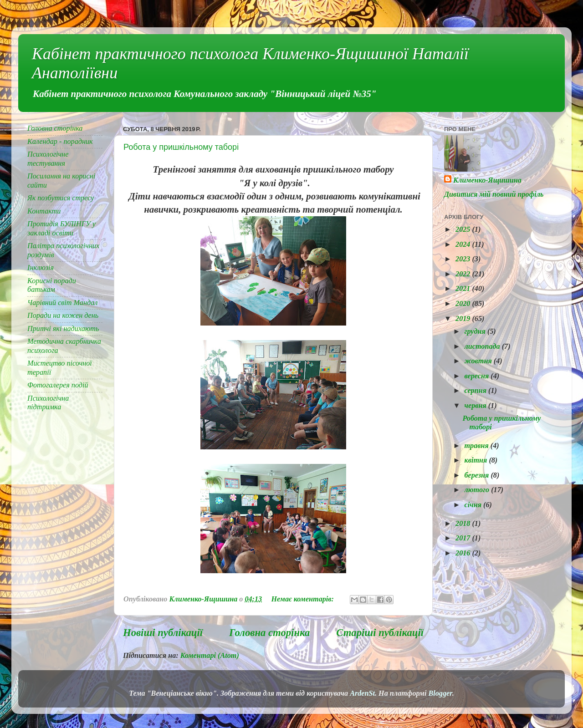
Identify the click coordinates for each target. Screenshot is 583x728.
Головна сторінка (269, 633)
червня (476, 406)
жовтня (479, 361)
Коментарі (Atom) (210, 656)
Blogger (440, 693)
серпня (476, 391)
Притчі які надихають (63, 329)
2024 (464, 244)
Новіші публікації (163, 633)
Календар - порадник (60, 142)
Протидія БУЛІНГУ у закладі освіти (61, 228)
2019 (464, 319)
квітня (476, 460)
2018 (464, 524)
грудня (476, 331)
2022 (464, 274)
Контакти (44, 211)
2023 (464, 259)
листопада (483, 346)
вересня (477, 376)
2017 (464, 538)
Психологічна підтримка (48, 403)
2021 (464, 289)
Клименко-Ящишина (487, 180)
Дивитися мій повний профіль (494, 194)
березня (477, 475)
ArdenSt (362, 693)
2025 (464, 229)
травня (477, 446)
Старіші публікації (380, 633)
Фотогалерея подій (58, 385)
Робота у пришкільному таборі (181, 147)
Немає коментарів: (303, 599)
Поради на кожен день (63, 316)
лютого (478, 490)
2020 (464, 304)
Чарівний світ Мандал (62, 303)
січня (474, 505)
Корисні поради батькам (52, 285)
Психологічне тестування (48, 159)
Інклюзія (41, 268)
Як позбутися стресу (61, 198)
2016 (464, 553)
